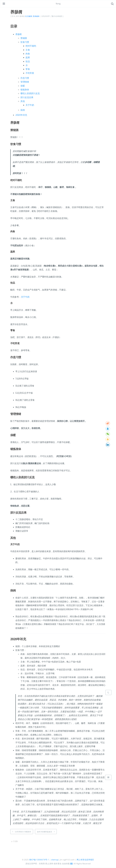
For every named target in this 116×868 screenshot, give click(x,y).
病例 (23, 110)
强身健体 (36, 16)
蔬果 (28, 57)
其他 (23, 101)
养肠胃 (19, 34)
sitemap (55, 860)
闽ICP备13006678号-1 (39, 860)
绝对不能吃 (31, 46)
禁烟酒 (24, 38)
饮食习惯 (25, 42)
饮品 (28, 61)
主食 (28, 50)
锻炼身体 (25, 90)
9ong (58, 4)
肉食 (28, 54)
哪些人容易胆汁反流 (30, 93)
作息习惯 (25, 78)
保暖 (23, 86)
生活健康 (29, 16)
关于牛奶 (30, 105)
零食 (28, 69)
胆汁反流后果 (27, 97)
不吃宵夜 (30, 73)
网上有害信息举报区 (85, 860)
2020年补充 (21, 115)
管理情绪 (25, 82)
